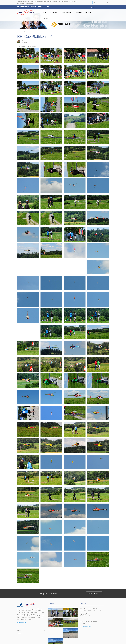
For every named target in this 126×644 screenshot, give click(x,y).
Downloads (53, 12)
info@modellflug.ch (86, 626)
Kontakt (88, 12)
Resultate (79, 12)
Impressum (20, 633)
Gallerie (45, 18)
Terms (19, 630)
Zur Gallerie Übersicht (23, 32)
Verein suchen (94, 593)
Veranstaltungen (66, 12)
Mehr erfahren (21, 623)
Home (44, 12)
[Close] (107, 3)
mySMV (94, 7)
